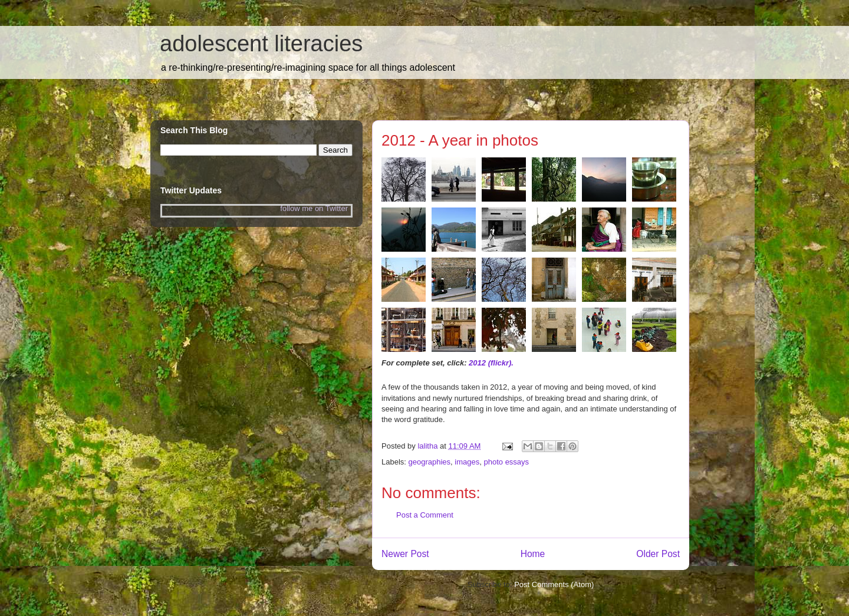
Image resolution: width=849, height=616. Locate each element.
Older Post (658, 554)
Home (533, 554)
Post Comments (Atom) (554, 584)
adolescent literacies (261, 44)
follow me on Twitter (314, 208)
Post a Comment (425, 515)
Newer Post (405, 554)
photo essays (507, 462)
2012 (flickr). (491, 363)
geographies (430, 462)
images (467, 462)
